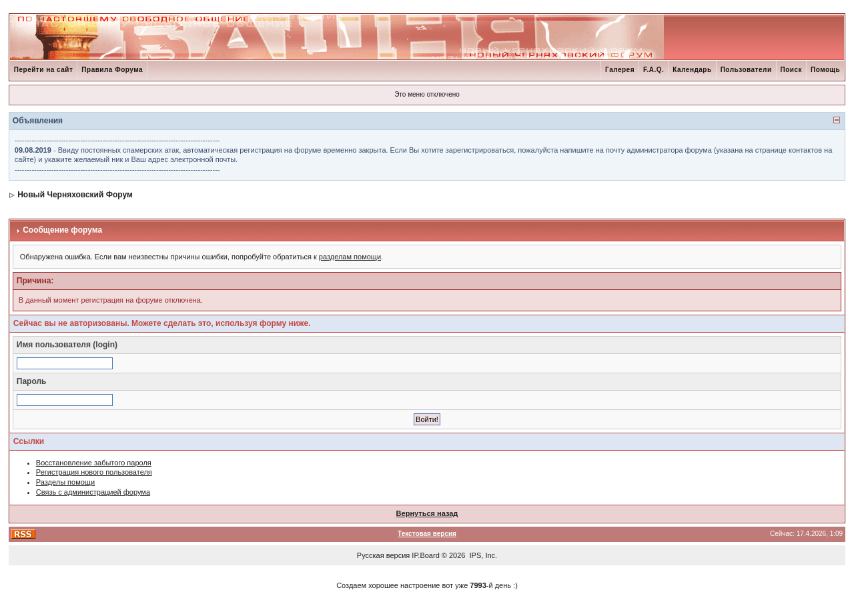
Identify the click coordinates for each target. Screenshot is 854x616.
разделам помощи (350, 257)
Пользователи (746, 70)
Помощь (825, 70)
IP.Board (425, 555)
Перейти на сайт (44, 70)
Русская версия (383, 555)
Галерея (620, 70)
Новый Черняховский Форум (75, 195)
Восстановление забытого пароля (94, 463)
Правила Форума (112, 70)
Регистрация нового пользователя (94, 472)
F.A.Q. (654, 70)
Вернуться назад (427, 513)
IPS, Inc (483, 555)
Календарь (692, 70)
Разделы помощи (65, 482)
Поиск (792, 70)
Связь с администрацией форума (93, 492)
